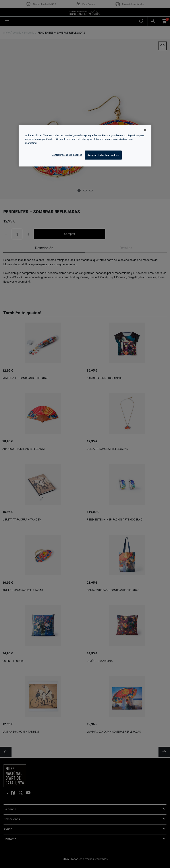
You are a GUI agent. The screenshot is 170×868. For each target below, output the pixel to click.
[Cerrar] (145, 130)
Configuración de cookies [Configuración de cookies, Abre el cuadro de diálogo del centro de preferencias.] (67, 155)
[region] (85, 146)
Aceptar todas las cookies (103, 155)
